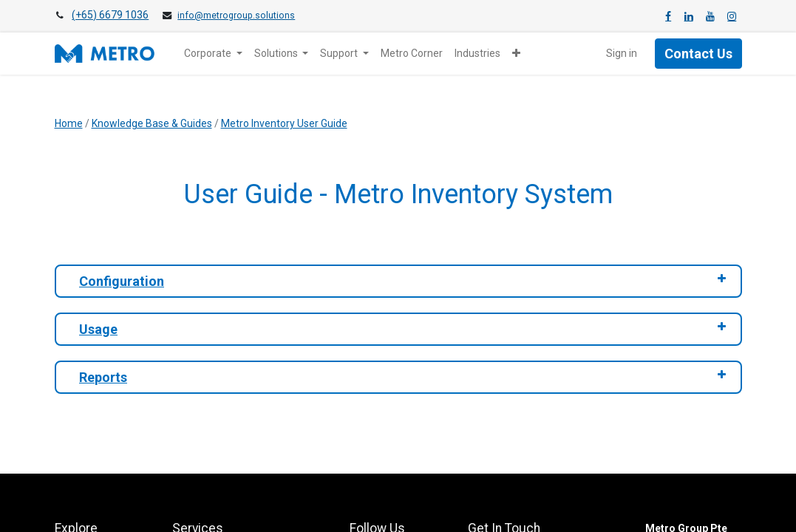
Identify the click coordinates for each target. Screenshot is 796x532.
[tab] (398, 281)
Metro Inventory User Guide (284, 123)
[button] (516, 54)
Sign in (622, 53)
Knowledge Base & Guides (152, 123)
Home (69, 123)
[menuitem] (412, 54)
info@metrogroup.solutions (236, 16)
